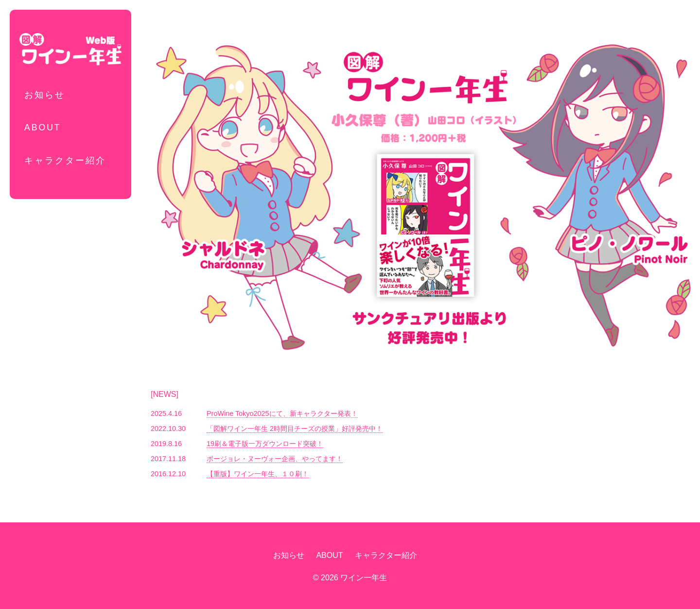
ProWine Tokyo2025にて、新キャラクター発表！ (282, 413)
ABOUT (43, 127)
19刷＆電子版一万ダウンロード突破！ (265, 444)
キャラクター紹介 (65, 161)
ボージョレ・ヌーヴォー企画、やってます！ (275, 459)
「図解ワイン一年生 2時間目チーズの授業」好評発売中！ (295, 429)
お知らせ (45, 95)
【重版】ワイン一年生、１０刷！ (258, 474)
